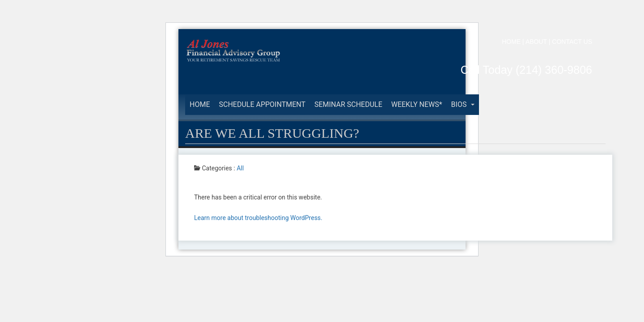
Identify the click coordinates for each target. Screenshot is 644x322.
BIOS (463, 104)
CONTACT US (572, 42)
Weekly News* (417, 104)
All (240, 168)
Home (200, 104)
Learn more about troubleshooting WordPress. (258, 218)
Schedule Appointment (262, 104)
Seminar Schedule (348, 104)
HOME (511, 42)
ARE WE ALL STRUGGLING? (272, 133)
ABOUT (536, 42)
